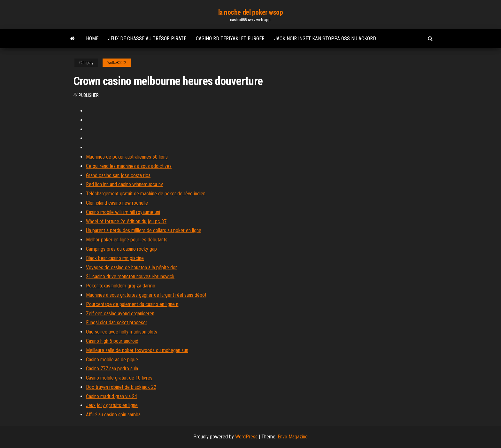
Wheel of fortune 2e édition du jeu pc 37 (126, 221)
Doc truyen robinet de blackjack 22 (121, 387)
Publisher (89, 95)
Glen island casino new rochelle (117, 203)
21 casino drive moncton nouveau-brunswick (130, 276)
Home (92, 39)
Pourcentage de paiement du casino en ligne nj (133, 304)
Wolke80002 (117, 63)
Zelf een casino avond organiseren (120, 314)
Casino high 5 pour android (112, 341)
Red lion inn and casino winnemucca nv (124, 184)
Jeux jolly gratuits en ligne (112, 405)
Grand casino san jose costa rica (118, 175)
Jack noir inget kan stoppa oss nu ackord (325, 39)
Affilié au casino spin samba (113, 415)
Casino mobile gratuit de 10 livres (119, 378)
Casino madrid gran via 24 (112, 396)
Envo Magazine (293, 437)
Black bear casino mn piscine (115, 258)
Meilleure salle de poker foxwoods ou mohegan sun (137, 350)
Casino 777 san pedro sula (112, 369)
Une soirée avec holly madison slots (122, 332)
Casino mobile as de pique (112, 360)
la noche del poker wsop (251, 12)
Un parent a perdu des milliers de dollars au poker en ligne (144, 230)
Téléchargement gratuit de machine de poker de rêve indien (146, 194)
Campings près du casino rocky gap (121, 249)
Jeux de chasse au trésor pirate (147, 39)
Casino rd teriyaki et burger (230, 39)
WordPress (246, 437)
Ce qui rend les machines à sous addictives (129, 166)
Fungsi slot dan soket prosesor (117, 322)
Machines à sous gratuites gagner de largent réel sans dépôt (146, 295)
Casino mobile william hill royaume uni (123, 212)
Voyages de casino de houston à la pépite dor (131, 267)
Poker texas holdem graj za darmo (121, 286)
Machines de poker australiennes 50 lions (127, 157)
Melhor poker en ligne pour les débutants (127, 240)
